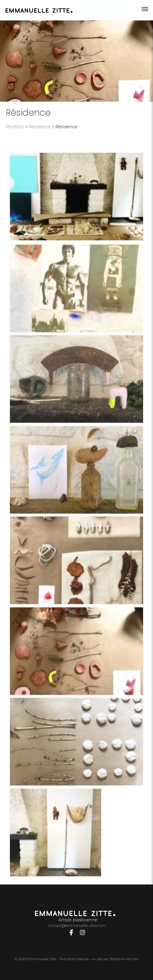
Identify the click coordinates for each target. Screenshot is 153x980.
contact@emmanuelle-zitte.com (77, 925)
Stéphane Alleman (124, 959)
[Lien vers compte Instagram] (82, 932)
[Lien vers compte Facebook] (71, 932)
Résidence (40, 127)
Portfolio (15, 127)
